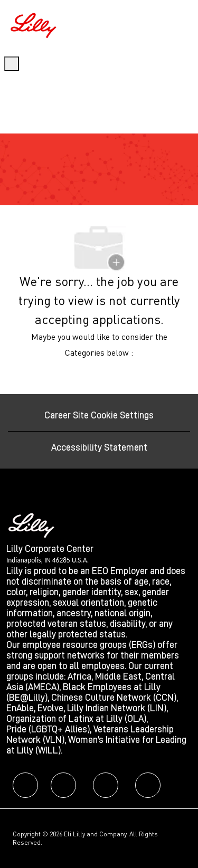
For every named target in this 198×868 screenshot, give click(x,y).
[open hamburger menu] (12, 64)
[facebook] (25, 785)
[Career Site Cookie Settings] (99, 415)
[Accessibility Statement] (99, 447)
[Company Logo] (35, 24)
